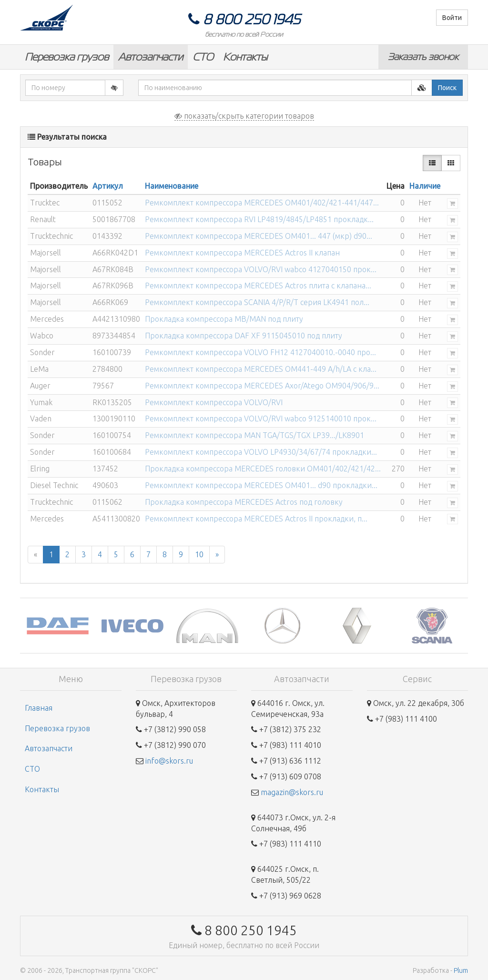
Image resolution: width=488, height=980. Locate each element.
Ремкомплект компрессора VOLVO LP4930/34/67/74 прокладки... (261, 452)
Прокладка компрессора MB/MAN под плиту (224, 319)
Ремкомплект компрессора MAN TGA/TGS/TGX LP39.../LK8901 (254, 435)
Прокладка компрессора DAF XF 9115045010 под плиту (244, 336)
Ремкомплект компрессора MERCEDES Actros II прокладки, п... (256, 519)
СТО (203, 57)
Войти (452, 18)
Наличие (425, 186)
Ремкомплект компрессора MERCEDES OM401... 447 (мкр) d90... (259, 236)
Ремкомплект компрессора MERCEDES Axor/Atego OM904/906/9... (262, 386)
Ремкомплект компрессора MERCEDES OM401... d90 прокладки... (261, 485)
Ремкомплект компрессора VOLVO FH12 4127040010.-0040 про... (260, 352)
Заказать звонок (423, 57)
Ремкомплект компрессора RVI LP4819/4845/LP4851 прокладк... (259, 219)
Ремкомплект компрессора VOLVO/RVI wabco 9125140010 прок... (261, 419)
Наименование (172, 186)
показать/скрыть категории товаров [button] (244, 116)
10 (199, 554)
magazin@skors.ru (292, 792)
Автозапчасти (151, 57)
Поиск (447, 88)
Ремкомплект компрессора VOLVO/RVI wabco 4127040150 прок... (261, 269)
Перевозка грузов (67, 57)
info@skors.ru (169, 761)
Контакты (245, 57)
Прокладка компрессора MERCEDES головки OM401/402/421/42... (263, 469)
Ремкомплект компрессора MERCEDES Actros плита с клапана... (258, 286)
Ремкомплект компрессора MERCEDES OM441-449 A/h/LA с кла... (261, 369)
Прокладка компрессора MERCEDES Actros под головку (244, 502)
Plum (461, 970)
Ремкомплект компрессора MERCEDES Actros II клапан (242, 253)
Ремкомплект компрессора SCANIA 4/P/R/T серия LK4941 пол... (257, 302)
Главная (39, 708)
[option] (57, 626)
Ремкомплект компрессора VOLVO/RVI (214, 402)
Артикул (108, 186)
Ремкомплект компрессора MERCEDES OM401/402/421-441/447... (262, 203)
